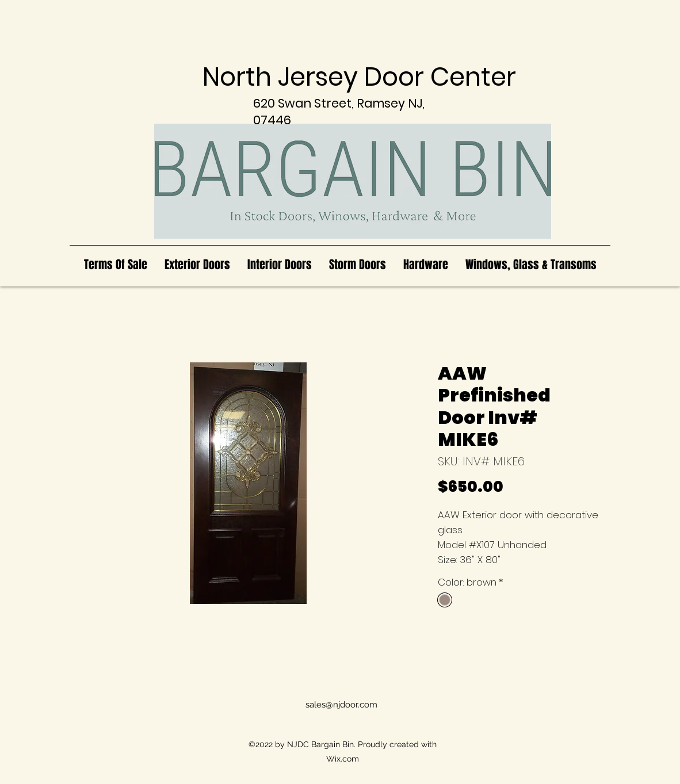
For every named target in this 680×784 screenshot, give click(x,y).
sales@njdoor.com (341, 705)
